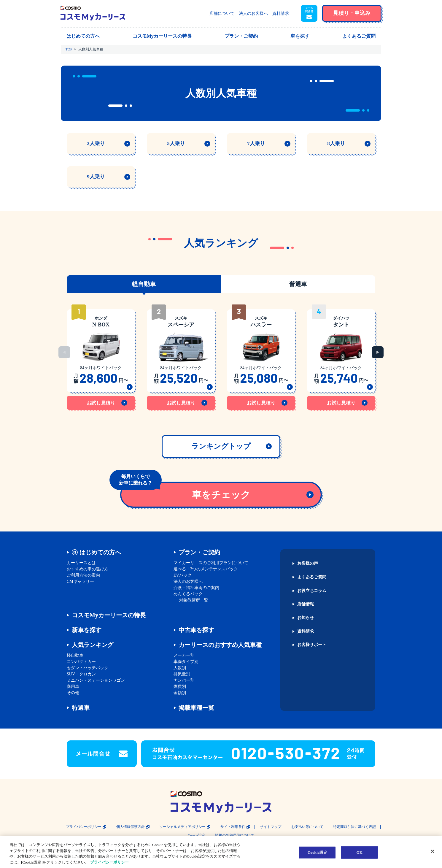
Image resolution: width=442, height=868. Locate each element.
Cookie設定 (197, 836)
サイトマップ (271, 827)
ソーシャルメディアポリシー (182, 827)
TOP (69, 49)
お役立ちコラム (312, 591)
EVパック (183, 575)
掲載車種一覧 (196, 708)
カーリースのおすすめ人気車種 (220, 645)
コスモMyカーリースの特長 (109, 615)
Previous (64, 352)
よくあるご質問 (312, 577)
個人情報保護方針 (131, 827)
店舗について (222, 14)
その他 (73, 693)
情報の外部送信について (235, 836)
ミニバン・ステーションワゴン (96, 680)
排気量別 (182, 674)
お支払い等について (307, 827)
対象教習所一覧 (194, 600)
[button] (309, 13)
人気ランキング (93, 645)
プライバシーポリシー (84, 827)
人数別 (180, 668)
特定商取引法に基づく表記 (354, 827)
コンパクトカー (81, 662)
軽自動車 (75, 655)
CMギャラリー (80, 581)
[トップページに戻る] (93, 13)
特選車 (81, 708)
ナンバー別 (184, 680)
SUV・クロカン (81, 674)
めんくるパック (188, 594)
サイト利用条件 (233, 827)
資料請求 (281, 14)
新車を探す (87, 630)
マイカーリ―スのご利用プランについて (211, 563)
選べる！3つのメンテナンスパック (206, 569)
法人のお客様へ (253, 14)
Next (378, 352)
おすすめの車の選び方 (88, 569)
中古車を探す (196, 630)
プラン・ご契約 (199, 552)
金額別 (180, 693)
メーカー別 (184, 655)
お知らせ (306, 618)
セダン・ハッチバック (88, 668)
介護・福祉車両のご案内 (196, 588)
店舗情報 (306, 604)
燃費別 (180, 687)
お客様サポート (312, 645)
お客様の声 (308, 564)
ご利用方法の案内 (83, 575)
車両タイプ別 (186, 662)
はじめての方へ (100, 552)
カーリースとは (81, 563)
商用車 (73, 687)
